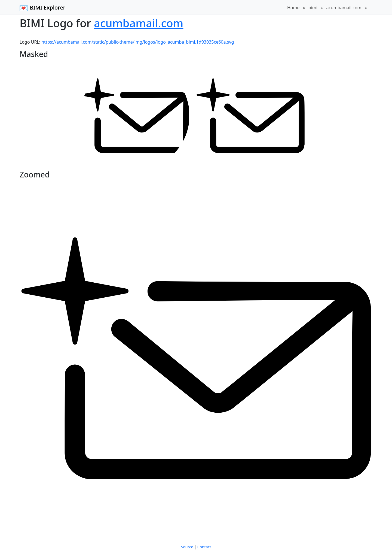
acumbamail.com (344, 8)
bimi (313, 8)
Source (187, 547)
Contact (204, 547)
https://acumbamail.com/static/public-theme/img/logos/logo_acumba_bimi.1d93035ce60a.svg (138, 42)
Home (293, 8)
